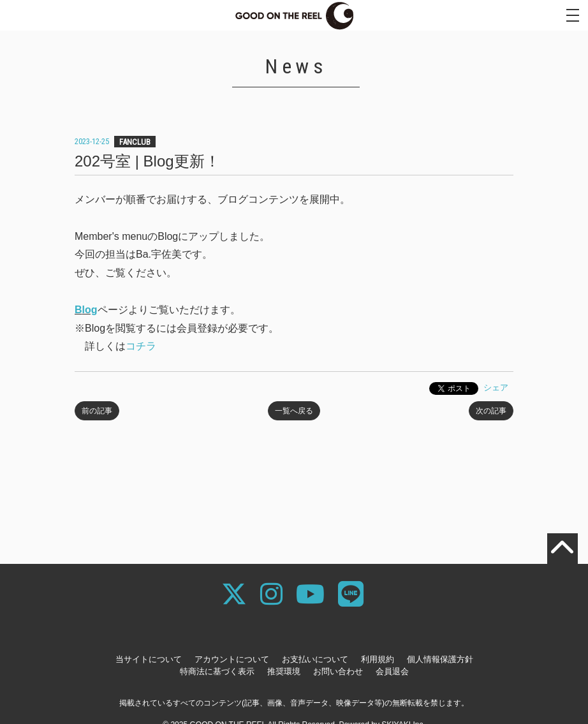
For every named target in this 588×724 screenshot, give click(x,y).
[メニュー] (573, 15)
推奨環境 (284, 671)
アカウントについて (232, 659)
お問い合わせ (338, 671)
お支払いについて (315, 659)
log (90, 310)
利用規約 (378, 659)
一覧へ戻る (294, 411)
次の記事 (491, 411)
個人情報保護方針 (440, 659)
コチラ (141, 346)
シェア (496, 388)
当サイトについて (149, 659)
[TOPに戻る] (562, 549)
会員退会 (392, 671)
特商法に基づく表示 (217, 671)
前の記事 (97, 411)
